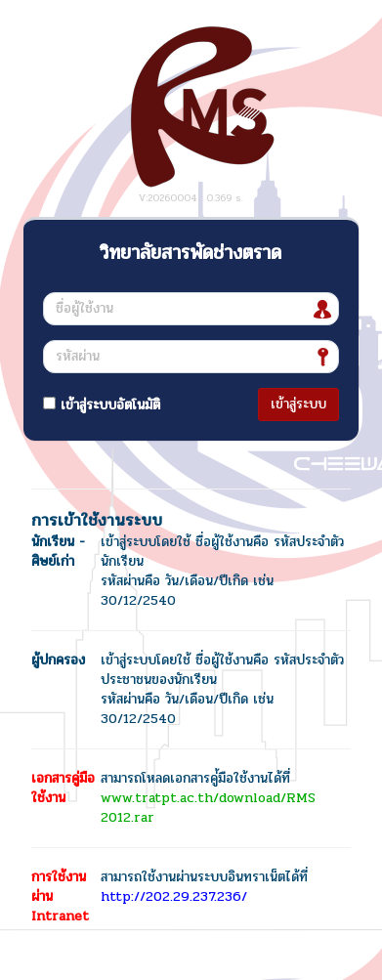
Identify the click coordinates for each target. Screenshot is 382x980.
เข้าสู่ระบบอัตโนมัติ (102, 405)
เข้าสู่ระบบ (298, 404)
